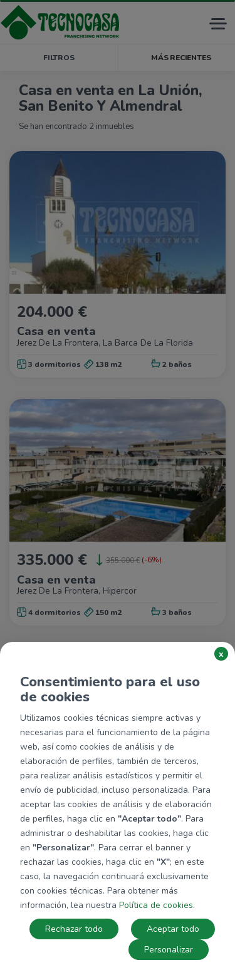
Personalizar (169, 950)
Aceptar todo (173, 929)
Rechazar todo (74, 929)
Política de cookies (156, 905)
